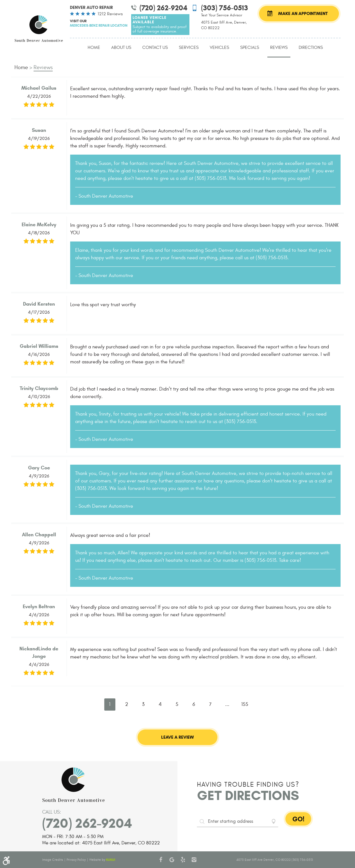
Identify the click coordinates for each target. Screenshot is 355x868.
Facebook (161, 860)
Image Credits (53, 860)
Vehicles (219, 47)
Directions (311, 47)
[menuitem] (94, 48)
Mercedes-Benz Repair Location (99, 25)
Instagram (194, 860)
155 (245, 704)
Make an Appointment (303, 13)
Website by (102, 860)
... (227, 704)
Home (94, 47)
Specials (250, 47)
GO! (298, 819)
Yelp (183, 860)
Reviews (279, 47)
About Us (121, 47)
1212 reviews (110, 14)
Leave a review (177, 737)
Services (189, 47)
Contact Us (155, 47)
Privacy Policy (76, 860)
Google (172, 860)
